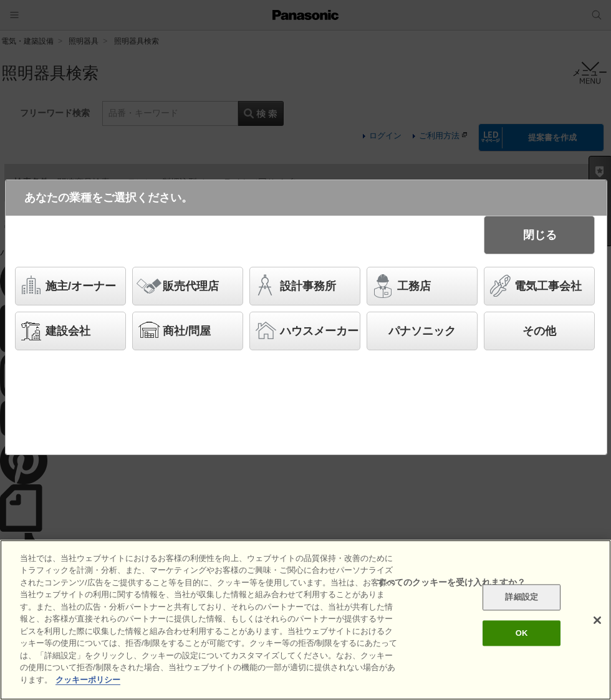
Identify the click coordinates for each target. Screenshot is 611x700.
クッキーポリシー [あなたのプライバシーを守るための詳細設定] (88, 685)
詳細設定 (522, 602)
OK (522, 638)
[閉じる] (597, 625)
